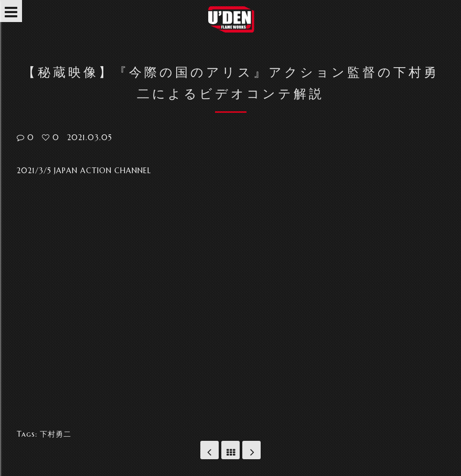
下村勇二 (56, 434)
